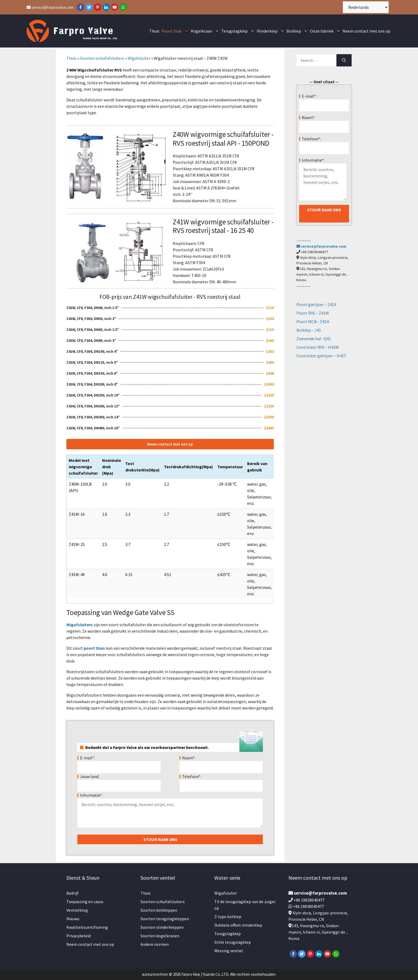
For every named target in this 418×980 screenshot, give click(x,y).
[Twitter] (89, 7)
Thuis (154, 31)
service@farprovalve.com (50, 7)
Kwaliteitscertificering (87, 927)
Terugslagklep (238, 31)
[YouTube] (115, 7)
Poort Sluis (176, 31)
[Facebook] (81, 7)
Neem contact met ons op (366, 31)
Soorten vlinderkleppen (162, 927)
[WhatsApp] (123, 7)
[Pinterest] (98, 7)
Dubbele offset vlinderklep (238, 925)
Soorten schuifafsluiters (102, 58)
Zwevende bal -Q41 (314, 339)
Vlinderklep (271, 31)
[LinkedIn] (106, 7)
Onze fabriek (326, 31)
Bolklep (298, 31)
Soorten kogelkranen (160, 936)
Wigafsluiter (139, 58)
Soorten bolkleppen (159, 910)
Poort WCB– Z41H (313, 322)
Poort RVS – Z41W (313, 313)
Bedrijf (73, 893)
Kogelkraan (206, 31)
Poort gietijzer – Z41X (316, 304)
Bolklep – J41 (309, 330)
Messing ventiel (229, 951)
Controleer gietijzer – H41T (321, 356)
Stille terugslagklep (233, 942)
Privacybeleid (79, 936)
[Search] (344, 60)
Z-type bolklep (228, 916)
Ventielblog (77, 910)
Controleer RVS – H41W (318, 347)
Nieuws (73, 919)
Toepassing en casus (85, 902)
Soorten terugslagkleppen (165, 919)
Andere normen (155, 944)
